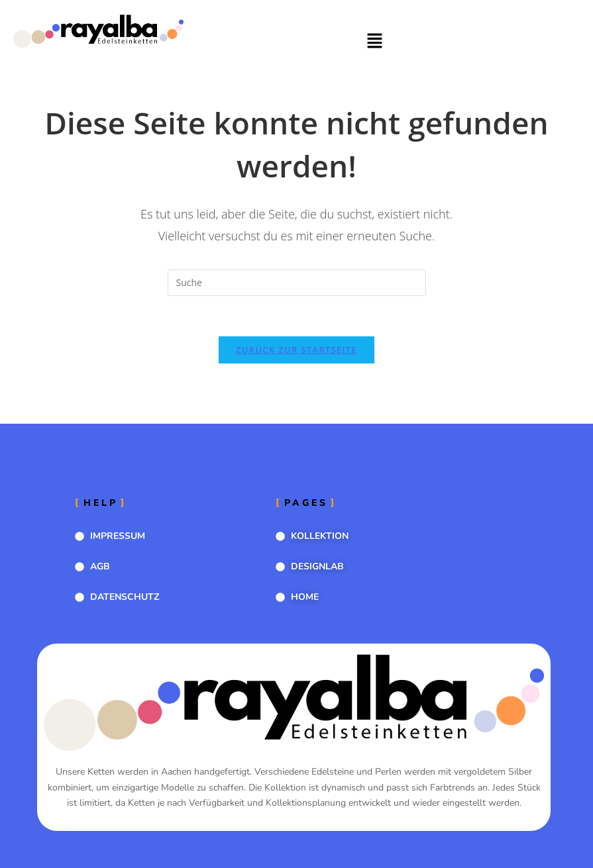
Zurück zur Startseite (296, 350)
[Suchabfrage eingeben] (297, 283)
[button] (374, 41)
